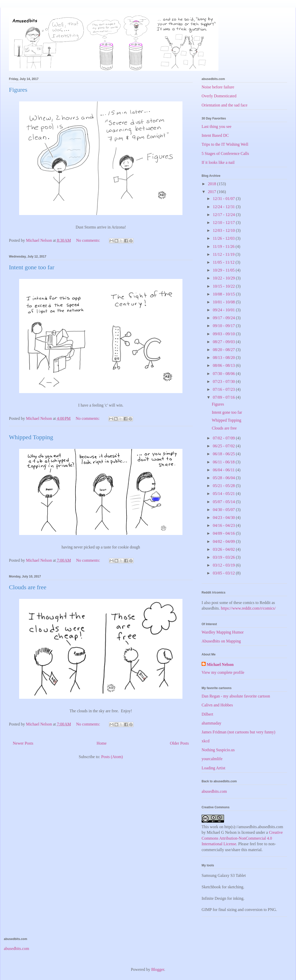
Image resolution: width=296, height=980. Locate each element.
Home (102, 743)
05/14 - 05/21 (224, 494)
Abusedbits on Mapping (221, 641)
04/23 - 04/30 (224, 518)
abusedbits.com (214, 791)
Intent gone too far (32, 267)
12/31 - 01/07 (224, 199)
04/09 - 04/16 (224, 533)
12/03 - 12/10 (224, 230)
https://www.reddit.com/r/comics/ (248, 608)
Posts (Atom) (112, 757)
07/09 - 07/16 (224, 397)
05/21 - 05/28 (224, 486)
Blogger (158, 969)
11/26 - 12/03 (224, 238)
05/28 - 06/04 (224, 478)
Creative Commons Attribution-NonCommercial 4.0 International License (242, 838)
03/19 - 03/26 (224, 557)
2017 (213, 192)
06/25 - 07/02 (224, 446)
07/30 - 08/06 (224, 374)
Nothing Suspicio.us (218, 750)
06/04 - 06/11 (224, 470)
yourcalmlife (212, 759)
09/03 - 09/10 (224, 334)
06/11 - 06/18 (224, 462)
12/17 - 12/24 (224, 215)
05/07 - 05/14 (224, 502)
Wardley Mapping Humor (223, 632)
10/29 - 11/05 (224, 270)
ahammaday (211, 723)
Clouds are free (28, 587)
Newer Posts (23, 743)
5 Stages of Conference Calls (225, 153)
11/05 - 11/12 (224, 262)
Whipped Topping (31, 437)
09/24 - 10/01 (224, 310)
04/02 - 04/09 (224, 541)
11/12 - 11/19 (224, 254)
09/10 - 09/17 (224, 326)
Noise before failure (218, 87)
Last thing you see (217, 126)
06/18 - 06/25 (224, 454)
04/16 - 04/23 (224, 525)
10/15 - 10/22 (224, 286)
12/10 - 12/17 (224, 223)
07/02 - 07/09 (224, 438)
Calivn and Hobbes (217, 705)
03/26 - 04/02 (224, 549)
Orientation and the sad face (224, 105)
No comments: (89, 240)
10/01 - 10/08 (224, 302)
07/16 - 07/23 (224, 389)
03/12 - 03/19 (224, 565)
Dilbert (207, 714)
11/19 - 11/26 (224, 246)
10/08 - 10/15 (224, 294)
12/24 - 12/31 (224, 207)
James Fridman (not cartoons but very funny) (238, 732)
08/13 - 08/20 (224, 358)
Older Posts (179, 743)
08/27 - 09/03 (224, 342)
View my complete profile (223, 672)
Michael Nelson (220, 664)
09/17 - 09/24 (224, 318)
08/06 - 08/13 (224, 365)
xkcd (206, 741)
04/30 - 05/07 (224, 510)
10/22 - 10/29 (224, 278)
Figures (18, 90)
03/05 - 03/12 (224, 573)
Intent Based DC (215, 135)
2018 (213, 184)
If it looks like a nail (218, 162)
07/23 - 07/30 (224, 381)
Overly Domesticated (219, 96)
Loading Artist (213, 768)
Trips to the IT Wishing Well (225, 144)
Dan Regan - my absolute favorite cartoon (236, 696)
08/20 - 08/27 (224, 350)
